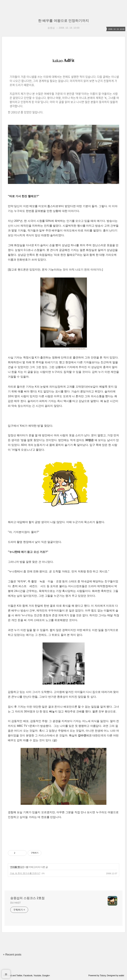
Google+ (46, 976)
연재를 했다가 (17, 867)
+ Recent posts (12, 955)
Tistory (103, 976)
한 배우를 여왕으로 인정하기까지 (64, 21)
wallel (122, 976)
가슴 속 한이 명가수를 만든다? (25, 873)
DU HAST (16, 903)
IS (27, 867)
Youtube (37, 976)
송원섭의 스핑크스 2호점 (27, 898)
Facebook (28, 976)
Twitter (19, 976)
